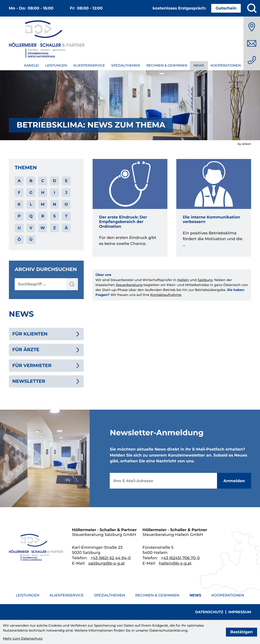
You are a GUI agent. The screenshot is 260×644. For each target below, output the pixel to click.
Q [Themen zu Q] (31, 216)
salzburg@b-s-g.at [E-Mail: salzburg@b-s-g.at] (106, 563)
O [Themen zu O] (66, 204)
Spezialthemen (126, 66)
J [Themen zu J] (66, 193)
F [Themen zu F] (19, 193)
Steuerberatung (129, 285)
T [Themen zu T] (66, 216)
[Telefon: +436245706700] (180, 558)
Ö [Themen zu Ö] (19, 239)
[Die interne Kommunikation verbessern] (214, 208)
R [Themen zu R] (43, 216)
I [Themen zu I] (54, 193)
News (199, 66)
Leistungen (56, 66)
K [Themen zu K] (19, 204)
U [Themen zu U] (19, 228)
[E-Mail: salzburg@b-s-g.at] (252, 43)
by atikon (244, 144)
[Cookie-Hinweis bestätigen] (242, 632)
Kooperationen (226, 66)
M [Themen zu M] (43, 204)
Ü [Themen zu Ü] (31, 239)
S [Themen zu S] (55, 216)
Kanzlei (32, 66)
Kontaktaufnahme (166, 295)
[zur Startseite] (47, 40)
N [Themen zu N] (54, 204)
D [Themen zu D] (55, 181)
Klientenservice (89, 66)
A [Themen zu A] (19, 181)
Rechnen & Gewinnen (167, 66)
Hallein (183, 280)
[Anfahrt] (252, 27)
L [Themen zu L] (31, 204)
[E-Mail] (163, 481)
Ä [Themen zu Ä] (66, 228)
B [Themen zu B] (31, 181)
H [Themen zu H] (43, 193)
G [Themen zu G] (31, 193)
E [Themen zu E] (66, 181)
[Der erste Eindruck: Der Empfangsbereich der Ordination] (130, 208)
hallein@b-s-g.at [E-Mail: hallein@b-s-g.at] (175, 563)
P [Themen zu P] (19, 216)
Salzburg (205, 280)
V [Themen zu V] (31, 228)
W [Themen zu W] (43, 228)
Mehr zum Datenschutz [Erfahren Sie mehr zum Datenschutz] (23, 639)
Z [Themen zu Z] (54, 228)
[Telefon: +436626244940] (252, 60)
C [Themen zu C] (43, 181)
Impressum (240, 612)
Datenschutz (209, 612)
